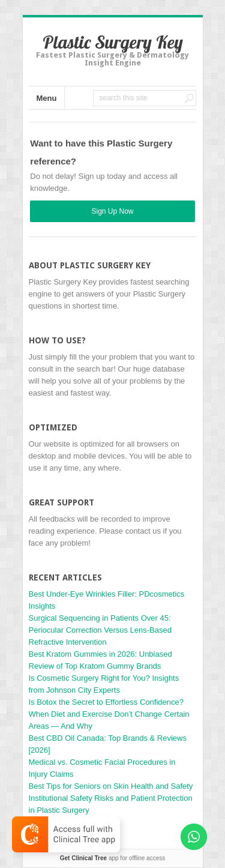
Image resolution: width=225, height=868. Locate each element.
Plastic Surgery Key (113, 42)
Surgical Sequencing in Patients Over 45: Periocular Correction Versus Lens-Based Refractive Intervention (100, 630)
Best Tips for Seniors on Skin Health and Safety (111, 786)
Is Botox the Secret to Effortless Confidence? (106, 702)
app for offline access (112, 858)
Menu (47, 98)
